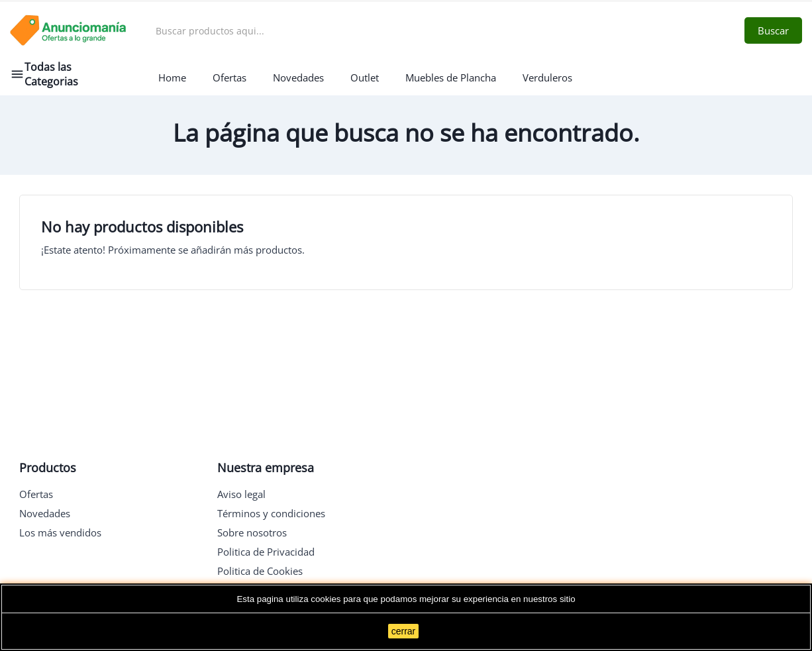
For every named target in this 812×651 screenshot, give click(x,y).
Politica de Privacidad (266, 552)
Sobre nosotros (252, 532)
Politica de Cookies (260, 571)
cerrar (404, 631)
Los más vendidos (60, 532)
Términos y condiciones (271, 513)
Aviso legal (241, 494)
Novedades (45, 513)
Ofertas (36, 494)
